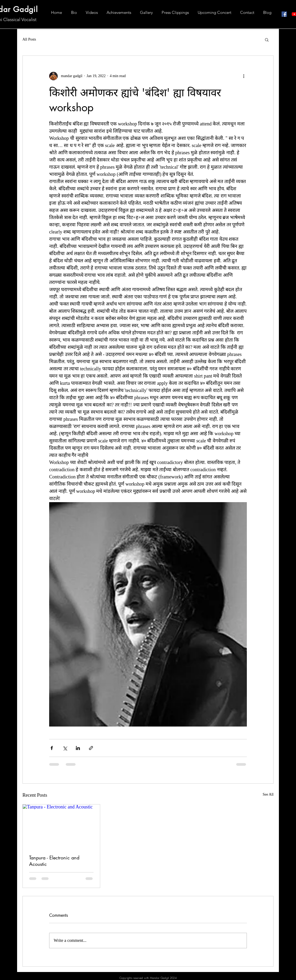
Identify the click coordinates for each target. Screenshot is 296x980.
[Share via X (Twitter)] (65, 748)
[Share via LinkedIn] (78, 748)
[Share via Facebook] (52, 748)
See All (268, 794)
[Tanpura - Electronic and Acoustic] (61, 826)
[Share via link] (91, 748)
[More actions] (244, 76)
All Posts (29, 39)
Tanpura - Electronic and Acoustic (54, 861)
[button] (267, 39)
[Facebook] (284, 14)
